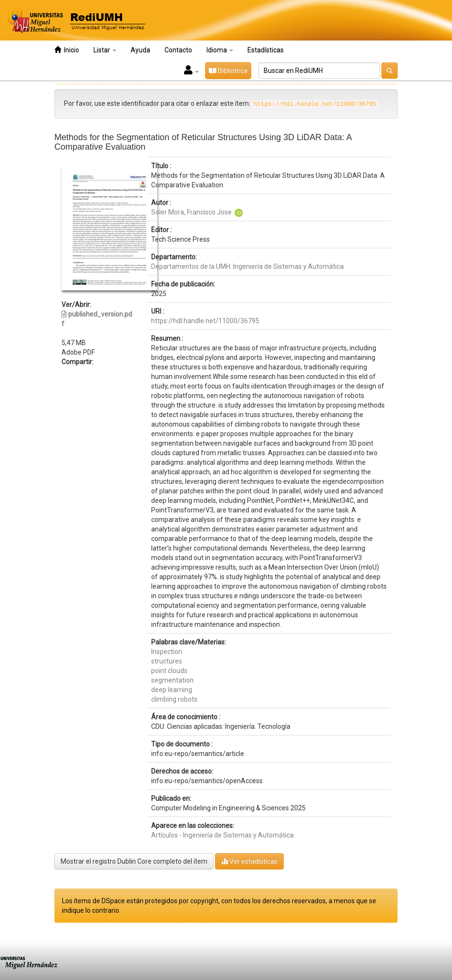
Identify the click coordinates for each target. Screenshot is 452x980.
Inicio (67, 50)
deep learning (172, 690)
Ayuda (140, 50)
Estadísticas (266, 50)
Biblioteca (228, 71)
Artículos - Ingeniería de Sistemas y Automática (222, 835)
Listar (105, 50)
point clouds (169, 671)
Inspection (167, 652)
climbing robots (174, 699)
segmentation (172, 680)
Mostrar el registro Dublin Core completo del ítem (134, 861)
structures (167, 661)
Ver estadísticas (249, 861)
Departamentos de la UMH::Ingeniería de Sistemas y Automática (247, 266)
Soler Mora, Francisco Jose (191, 212)
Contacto (178, 50)
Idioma (220, 50)
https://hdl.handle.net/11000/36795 (205, 321)
